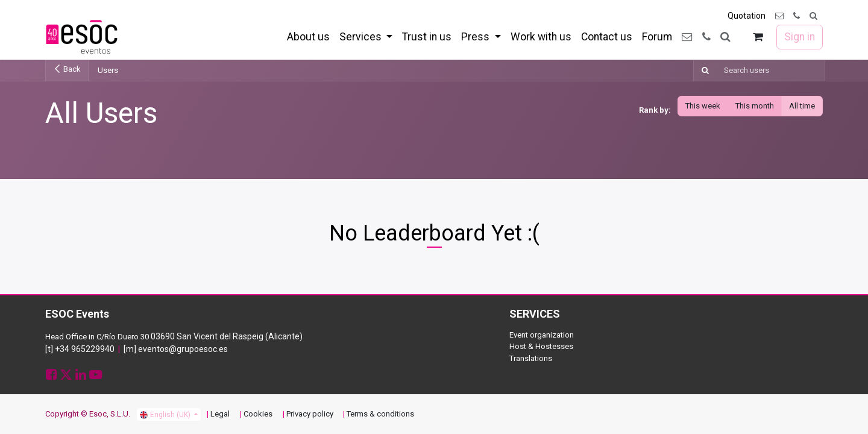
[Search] (703, 71)
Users (108, 70)
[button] (813, 16)
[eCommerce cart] (758, 37)
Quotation (747, 16)
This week (703, 106)
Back (67, 69)
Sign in (800, 37)
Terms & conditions (380, 414)
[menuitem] (308, 37)
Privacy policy (310, 414)
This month (755, 106)
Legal (220, 414)
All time (802, 106)
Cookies (258, 414)
